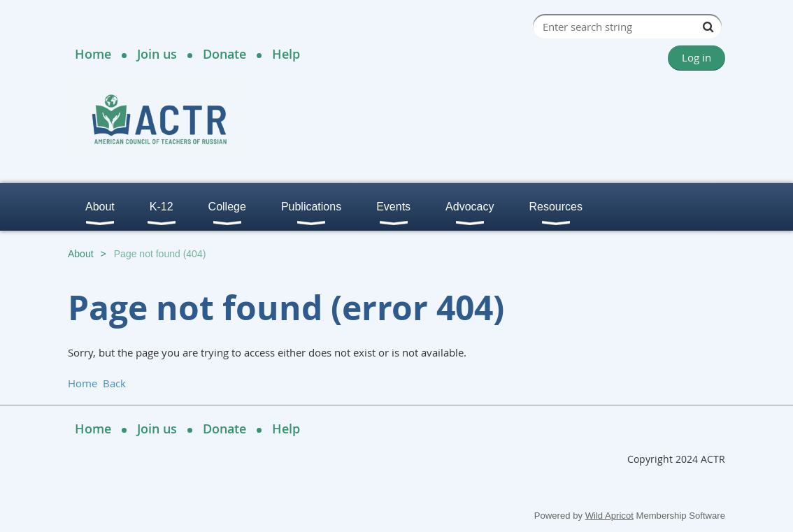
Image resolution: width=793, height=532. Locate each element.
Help (286, 54)
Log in (696, 57)
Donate (224, 54)
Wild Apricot (609, 516)
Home (93, 54)
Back (114, 383)
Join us (157, 54)
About (81, 254)
